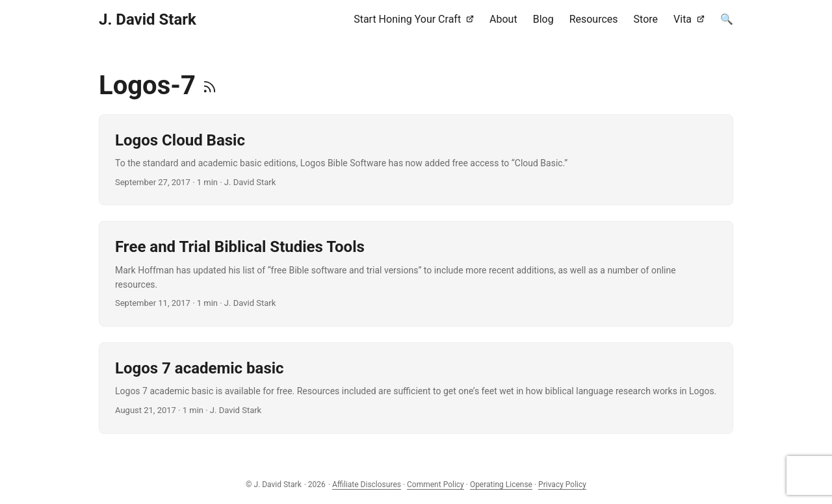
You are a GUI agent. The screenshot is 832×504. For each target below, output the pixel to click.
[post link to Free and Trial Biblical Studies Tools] (416, 274)
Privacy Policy (562, 485)
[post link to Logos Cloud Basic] (416, 160)
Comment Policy (435, 485)
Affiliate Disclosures (367, 485)
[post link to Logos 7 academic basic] (416, 388)
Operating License (501, 485)
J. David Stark (148, 19)
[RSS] (210, 85)
